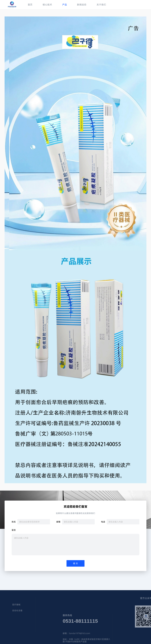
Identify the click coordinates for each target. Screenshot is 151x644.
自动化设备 (8, 611)
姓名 (14, 522)
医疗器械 (7, 605)
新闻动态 (82, 5)
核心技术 (47, 5)
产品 (65, 5)
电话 (103, 522)
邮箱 (58, 522)
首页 (30, 5)
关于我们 (101, 5)
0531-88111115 (80, 628)
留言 (14, 530)
